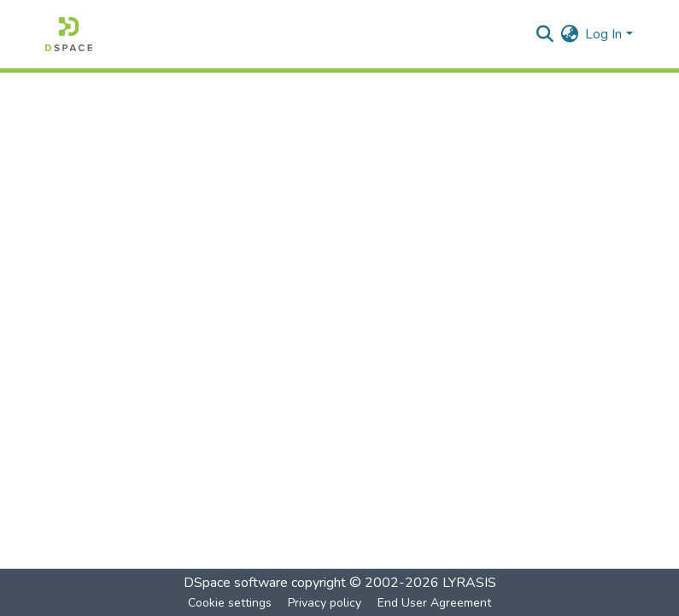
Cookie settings (230, 603)
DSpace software (236, 583)
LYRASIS (469, 583)
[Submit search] (544, 34)
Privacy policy (325, 603)
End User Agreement (434, 603)
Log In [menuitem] (603, 34)
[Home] (69, 34)
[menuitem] (569, 34)
